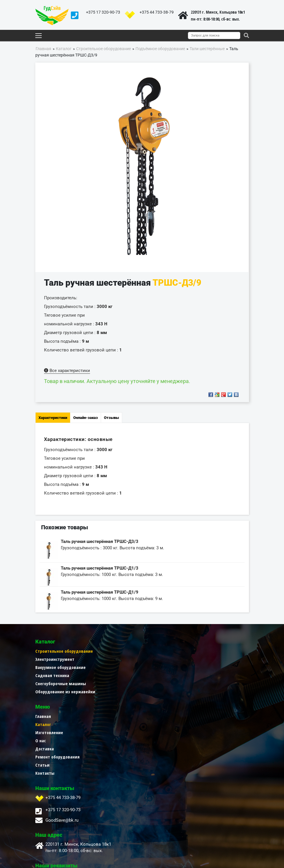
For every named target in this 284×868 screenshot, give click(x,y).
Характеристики (53, 418)
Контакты (152, 708)
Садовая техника (52, 675)
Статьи (149, 700)
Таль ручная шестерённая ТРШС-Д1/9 (100, 592)
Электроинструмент (55, 659)
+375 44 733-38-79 (157, 12)
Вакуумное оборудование (61, 667)
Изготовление (156, 667)
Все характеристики (67, 371)
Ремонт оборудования (164, 692)
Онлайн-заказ (86, 418)
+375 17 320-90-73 (103, 12)
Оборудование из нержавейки (65, 692)
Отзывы (111, 418)
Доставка (151, 683)
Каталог (150, 659)
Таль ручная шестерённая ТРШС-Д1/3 (100, 568)
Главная (150, 651)
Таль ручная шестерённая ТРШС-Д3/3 (100, 541)
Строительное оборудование (64, 651)
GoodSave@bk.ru (62, 755)
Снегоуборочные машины (61, 683)
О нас (147, 675)
